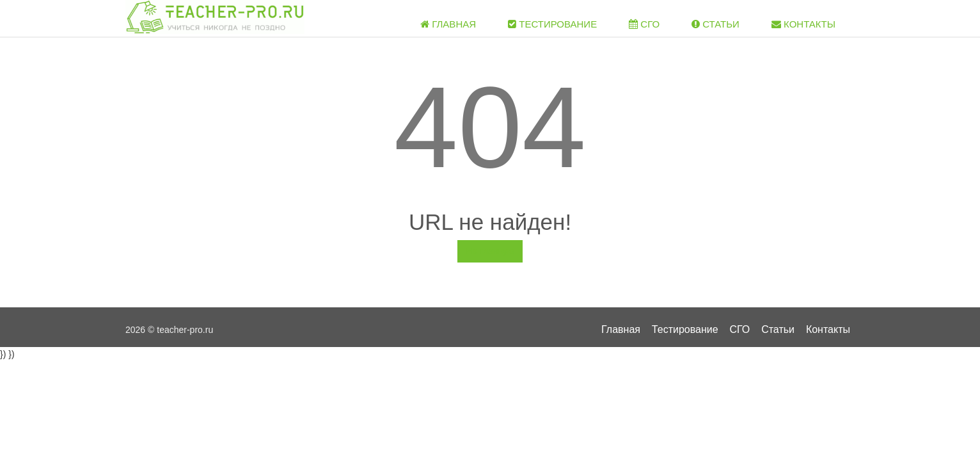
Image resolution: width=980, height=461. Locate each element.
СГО (644, 24)
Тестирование (552, 24)
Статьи (715, 24)
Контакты (803, 24)
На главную (490, 251)
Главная (448, 24)
